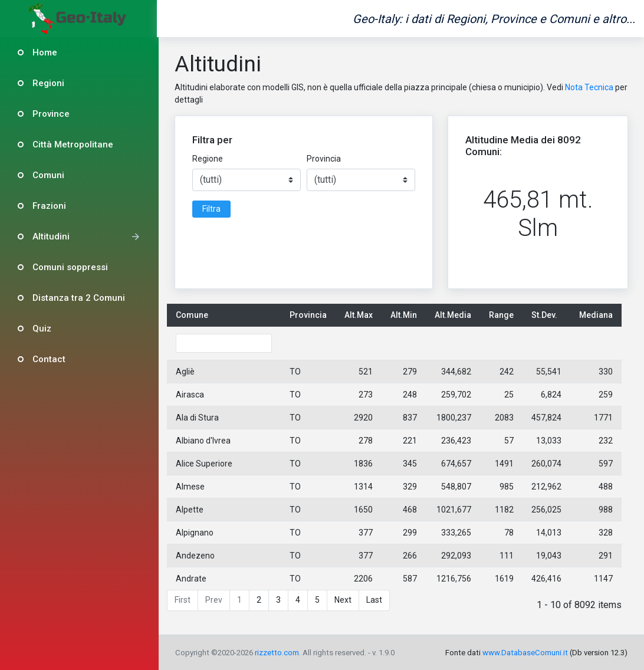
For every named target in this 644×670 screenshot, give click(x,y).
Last (375, 600)
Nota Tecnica (590, 87)
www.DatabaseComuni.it (525, 653)
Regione (208, 159)
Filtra (212, 209)
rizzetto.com (278, 653)
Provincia (324, 159)
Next (344, 600)
